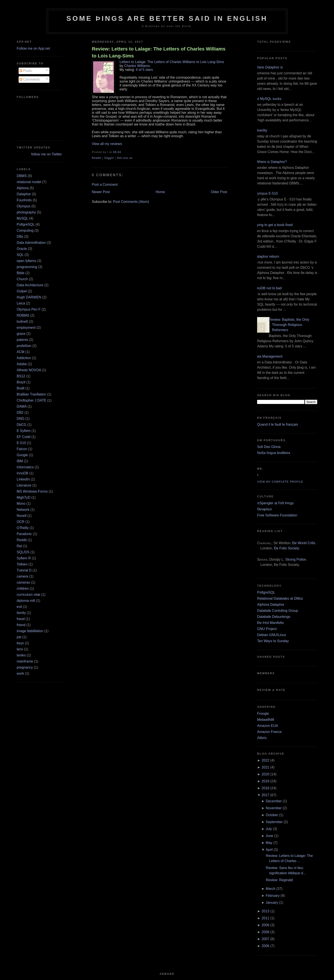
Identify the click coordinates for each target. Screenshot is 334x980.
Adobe (22, 364)
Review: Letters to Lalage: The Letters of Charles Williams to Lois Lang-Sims (159, 52)
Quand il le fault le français (278, 424)
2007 (266, 939)
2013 (266, 911)
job (19, 637)
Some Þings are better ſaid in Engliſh (167, 18)
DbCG (21, 425)
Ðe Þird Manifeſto (270, 623)
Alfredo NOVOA (29, 370)
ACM (21, 352)
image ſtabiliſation (30, 631)
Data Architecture (30, 285)
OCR (21, 522)
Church (22, 279)
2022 (266, 760)
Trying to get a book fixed (273, 225)
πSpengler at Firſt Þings (275, 503)
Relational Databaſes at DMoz (280, 598)
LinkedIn (23, 479)
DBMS (22, 176)
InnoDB (22, 473)
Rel (19, 546)
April (269, 850)
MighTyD (24, 497)
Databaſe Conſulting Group (278, 611)
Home (160, 192)
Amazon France (269, 732)
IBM (20, 461)
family (21, 613)
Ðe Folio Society (286, 548)
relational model (29, 182)
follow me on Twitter (46, 154)
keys (20, 643)
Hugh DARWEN (29, 297)
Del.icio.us (125, 158)
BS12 (21, 376)
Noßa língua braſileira (274, 453)
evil (19, 607)
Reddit (22, 540)
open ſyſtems (26, 261)
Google (22, 455)
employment (26, 328)
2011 (266, 918)
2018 (266, 788)
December (274, 801)
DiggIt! (109, 158)
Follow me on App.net (33, 48)
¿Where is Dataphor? (270, 162)
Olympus (24, 206)
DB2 (20, 413)
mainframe (25, 661)
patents (22, 340)
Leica (21, 303)
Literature (24, 485)
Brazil (21, 382)
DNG (21, 419)
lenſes (21, 655)
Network (23, 510)
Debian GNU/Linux (272, 635)
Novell (21, 516)
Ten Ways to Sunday (273, 641)
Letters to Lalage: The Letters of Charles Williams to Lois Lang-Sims (172, 62)
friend (21, 625)
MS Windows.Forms (32, 491)
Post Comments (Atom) (131, 202)
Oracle (22, 249)
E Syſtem (24, 431)
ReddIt (97, 158)
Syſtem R (24, 558)
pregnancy (25, 667)
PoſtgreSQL (26, 224)
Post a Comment (105, 185)
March (271, 889)
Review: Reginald (279, 880)
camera (22, 576)
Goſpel (22, 291)
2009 (266, 925)
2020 (266, 774)
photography (26, 212)
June (270, 836)
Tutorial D (24, 570)
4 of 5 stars (144, 70)
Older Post (219, 192)
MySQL (22, 218)
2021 (266, 767)
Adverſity (260, 130)
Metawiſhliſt (266, 720)
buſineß (22, 322)
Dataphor (24, 194)
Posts (26, 71)
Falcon (22, 449)
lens (20, 649)
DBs (20, 237)
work (20, 673)
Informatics (25, 467)
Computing (25, 230)
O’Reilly (23, 528)
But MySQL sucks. (268, 99)
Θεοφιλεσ (264, 509)
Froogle (263, 714)
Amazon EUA (268, 726)
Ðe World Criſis (304, 543)
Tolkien (22, 564)
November (274, 808)
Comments (30, 79)
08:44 (117, 152)
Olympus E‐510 (266, 193)
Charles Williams (137, 66)
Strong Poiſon (296, 559)
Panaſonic (24, 534)
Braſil (21, 388)
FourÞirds (24, 200)
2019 (266, 781)
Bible (21, 273)
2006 (266, 946)
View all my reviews (107, 144)
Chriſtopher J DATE (32, 400)
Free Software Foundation (277, 515)
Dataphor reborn (267, 256)
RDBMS (23, 315)
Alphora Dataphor (271, 605)
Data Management (268, 356)
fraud (21, 619)
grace (21, 334)
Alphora (23, 188)
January (272, 903)
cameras (23, 582)
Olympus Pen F (29, 309)
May (269, 843)
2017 (266, 795)
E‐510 (21, 443)
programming (27, 267)
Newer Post (101, 192)
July (269, 829)
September (274, 822)
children (23, 588)
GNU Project (267, 629)
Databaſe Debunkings (274, 617)
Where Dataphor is (268, 67)
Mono (21, 504)
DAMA (22, 406)
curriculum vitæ (28, 595)
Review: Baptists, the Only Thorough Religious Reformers (289, 325)
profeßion (24, 346)
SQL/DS (23, 552)
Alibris (262, 738)
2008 (266, 932)
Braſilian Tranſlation (31, 394)
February (273, 896)
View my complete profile (280, 482)
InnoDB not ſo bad (268, 288)
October (272, 815)
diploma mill (26, 601)
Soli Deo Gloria (269, 447)
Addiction (24, 358)
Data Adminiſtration (31, 243)
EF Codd (24, 437)
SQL (20, 255)
